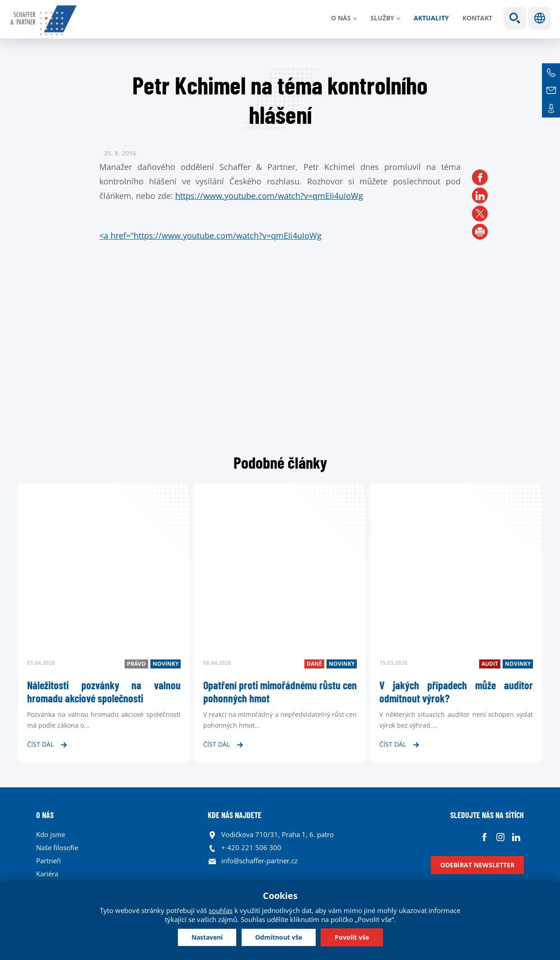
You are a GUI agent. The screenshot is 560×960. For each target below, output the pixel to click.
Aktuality (431, 18)
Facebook (484, 837)
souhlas (221, 910)
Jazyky (540, 18)
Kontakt (477, 18)
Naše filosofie (57, 847)
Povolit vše (352, 937)
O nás (341, 18)
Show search (515, 18)
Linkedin (516, 837)
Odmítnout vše (279, 937)
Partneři (49, 861)
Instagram (500, 837)
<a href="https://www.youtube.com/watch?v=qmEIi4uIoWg (210, 235)
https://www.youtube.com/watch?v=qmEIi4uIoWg (269, 196)
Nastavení (207, 937)
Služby (382, 18)
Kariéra (47, 874)
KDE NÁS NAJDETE (235, 815)
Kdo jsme (51, 834)
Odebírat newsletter (477, 865)
